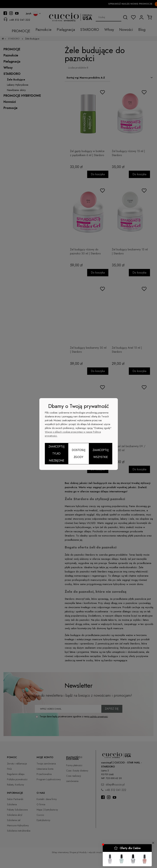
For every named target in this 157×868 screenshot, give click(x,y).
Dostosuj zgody (78, 454)
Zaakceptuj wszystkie (101, 454)
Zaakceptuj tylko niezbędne (56, 454)
